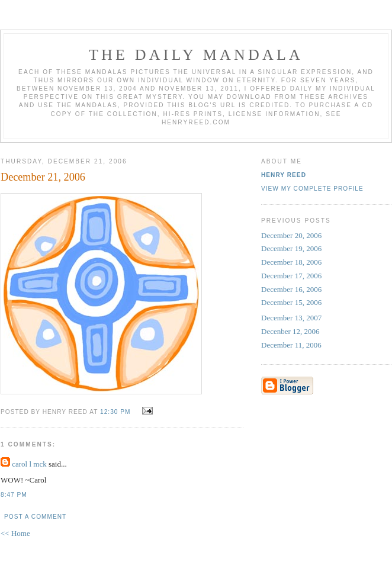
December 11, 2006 (291, 345)
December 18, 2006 (291, 262)
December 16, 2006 (291, 289)
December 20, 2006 (291, 235)
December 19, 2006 (291, 248)
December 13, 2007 (291, 318)
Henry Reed (284, 175)
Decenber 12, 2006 (290, 331)
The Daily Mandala (196, 55)
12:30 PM (115, 412)
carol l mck (29, 464)
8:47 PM (14, 495)
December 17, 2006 (291, 276)
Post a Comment (35, 517)
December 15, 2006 (291, 302)
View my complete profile (312, 189)
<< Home (15, 533)
